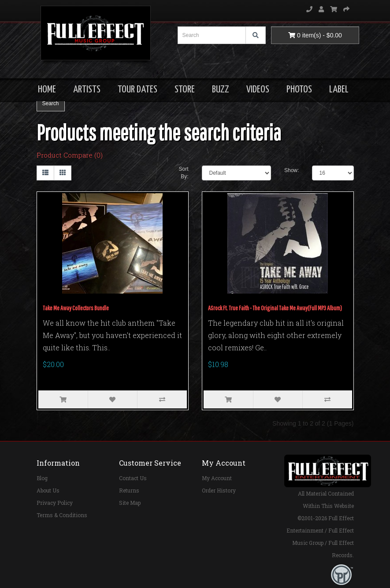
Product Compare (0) (70, 155)
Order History (219, 490)
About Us (48, 490)
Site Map (130, 503)
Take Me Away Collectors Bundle (76, 308)
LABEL (339, 90)
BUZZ (221, 90)
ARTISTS (87, 90)
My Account (217, 478)
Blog (42, 478)
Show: (292, 170)
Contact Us (133, 478)
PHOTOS (299, 90)
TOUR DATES (137, 90)
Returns (129, 490)
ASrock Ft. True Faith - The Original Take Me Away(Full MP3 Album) (275, 308)
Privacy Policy (55, 503)
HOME (47, 90)
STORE (185, 90)
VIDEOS (258, 90)
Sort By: (183, 173)
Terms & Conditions (62, 515)
